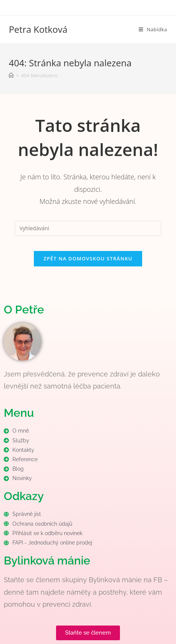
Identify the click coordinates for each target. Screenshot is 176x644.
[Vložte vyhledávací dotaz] (88, 228)
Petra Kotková (38, 29)
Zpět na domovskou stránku (88, 259)
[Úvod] (11, 75)
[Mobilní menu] (153, 29)
